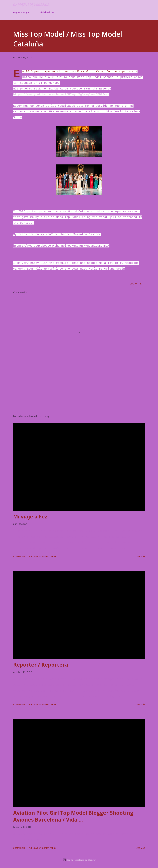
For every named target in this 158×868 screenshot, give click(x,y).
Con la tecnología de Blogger (79, 860)
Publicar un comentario (42, 556)
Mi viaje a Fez (30, 517)
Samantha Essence (31, 5)
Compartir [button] (136, 284)
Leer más (140, 556)
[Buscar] (131, 5)
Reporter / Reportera (41, 665)
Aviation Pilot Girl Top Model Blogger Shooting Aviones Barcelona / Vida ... (73, 816)
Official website (46, 12)
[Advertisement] (79, 390)
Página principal (21, 12)
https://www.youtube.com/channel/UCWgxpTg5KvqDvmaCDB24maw (61, 94)
